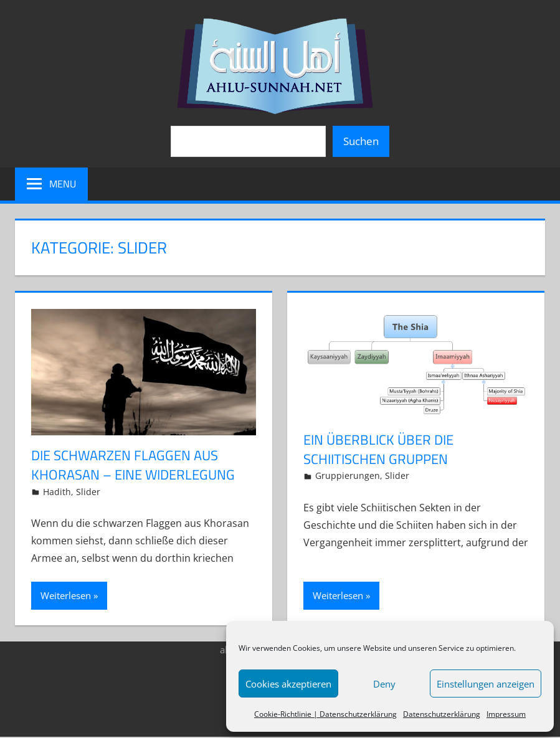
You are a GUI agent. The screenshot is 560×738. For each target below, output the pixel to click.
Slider (88, 492)
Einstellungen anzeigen (486, 684)
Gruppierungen (348, 475)
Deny (384, 684)
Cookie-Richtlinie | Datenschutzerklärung (325, 714)
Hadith (57, 492)
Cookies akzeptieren (288, 684)
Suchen (361, 141)
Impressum (506, 714)
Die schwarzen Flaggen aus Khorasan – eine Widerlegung (133, 465)
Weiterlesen (66, 595)
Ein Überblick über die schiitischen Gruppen (378, 449)
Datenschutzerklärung (442, 714)
